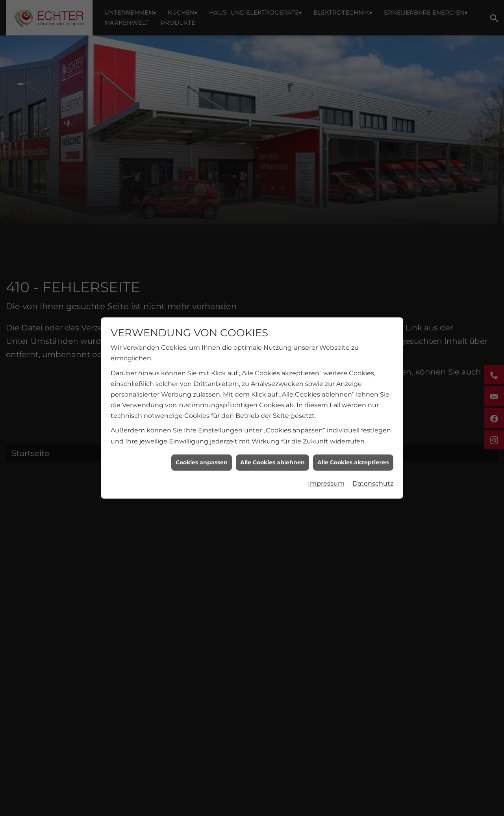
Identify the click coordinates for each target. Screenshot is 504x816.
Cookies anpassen (202, 448)
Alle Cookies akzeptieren (353, 448)
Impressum (326, 469)
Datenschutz (373, 469)
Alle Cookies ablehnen (272, 448)
